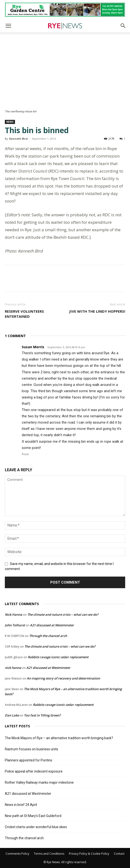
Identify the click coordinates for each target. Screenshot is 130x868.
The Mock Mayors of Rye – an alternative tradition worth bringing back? (59, 738)
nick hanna (13, 668)
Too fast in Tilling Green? (42, 715)
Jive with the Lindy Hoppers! (97, 311)
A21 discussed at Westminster (52, 625)
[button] (8, 26)
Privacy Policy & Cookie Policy (89, 854)
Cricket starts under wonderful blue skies (36, 827)
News (10, 122)
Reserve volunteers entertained (24, 314)
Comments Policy (17, 854)
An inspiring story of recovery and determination (63, 678)
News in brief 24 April (21, 805)
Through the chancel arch (48, 636)
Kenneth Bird (18, 139)
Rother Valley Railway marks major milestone (39, 782)
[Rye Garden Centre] (65, 10)
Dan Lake (12, 715)
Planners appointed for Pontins (29, 760)
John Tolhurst (15, 625)
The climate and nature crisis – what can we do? (63, 615)
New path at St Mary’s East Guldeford (33, 816)
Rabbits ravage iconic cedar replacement (58, 657)
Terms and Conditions (49, 854)
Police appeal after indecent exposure (34, 771)
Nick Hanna (14, 615)
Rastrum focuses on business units (32, 749)
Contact (119, 854)
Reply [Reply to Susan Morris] (25, 454)
